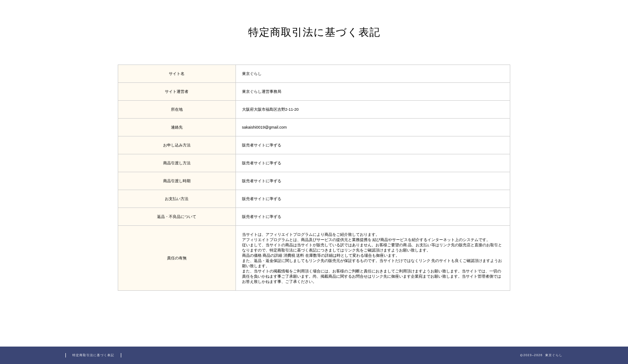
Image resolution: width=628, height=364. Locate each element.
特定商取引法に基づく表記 (93, 355)
